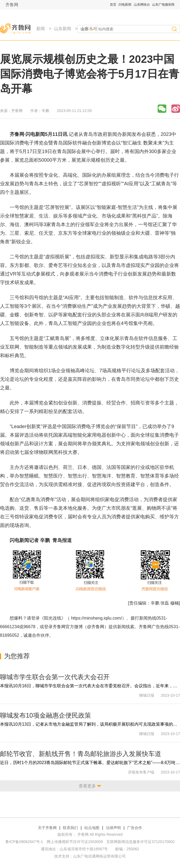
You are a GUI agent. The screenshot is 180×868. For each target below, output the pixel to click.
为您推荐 (17, 656)
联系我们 (70, 828)
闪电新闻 (125, 5)
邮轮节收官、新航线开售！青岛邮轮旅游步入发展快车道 (81, 754)
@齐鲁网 (96, 627)
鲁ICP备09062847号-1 (24, 842)
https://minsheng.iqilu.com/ (96, 618)
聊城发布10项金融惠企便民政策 (46, 715)
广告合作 (135, 828)
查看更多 (87, 786)
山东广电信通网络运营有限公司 (99, 856)
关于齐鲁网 (47, 828)
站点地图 (92, 828)
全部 (85, 29)
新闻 (41, 29)
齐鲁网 (12, 5)
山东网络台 (142, 5)
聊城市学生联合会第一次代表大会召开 (55, 677)
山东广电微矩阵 (163, 5)
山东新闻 (63, 29)
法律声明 (113, 828)
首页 (113, 5)
